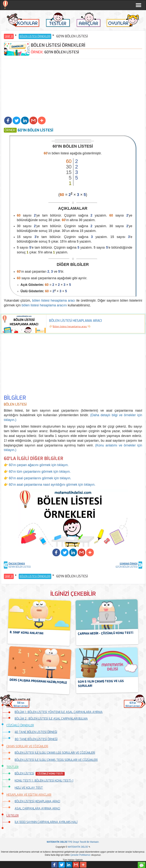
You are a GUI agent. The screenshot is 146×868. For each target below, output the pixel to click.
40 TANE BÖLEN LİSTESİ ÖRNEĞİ (36, 732)
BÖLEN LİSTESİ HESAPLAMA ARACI (37, 801)
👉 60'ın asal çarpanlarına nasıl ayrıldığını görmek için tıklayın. (50, 485)
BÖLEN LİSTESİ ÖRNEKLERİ (35, 36)
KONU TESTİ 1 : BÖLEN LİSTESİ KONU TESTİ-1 (44, 781)
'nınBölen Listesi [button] (21, 704)
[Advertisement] (73, 88)
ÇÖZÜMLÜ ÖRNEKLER (20, 725)
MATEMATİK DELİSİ (78, 847)
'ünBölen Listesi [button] (133, 704)
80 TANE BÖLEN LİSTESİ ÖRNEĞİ (36, 739)
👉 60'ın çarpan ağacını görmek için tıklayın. (36, 465)
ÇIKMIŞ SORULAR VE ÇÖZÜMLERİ (27, 746)
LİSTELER (13, 816)
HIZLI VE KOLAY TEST (29, 788)
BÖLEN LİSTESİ (24, 773)
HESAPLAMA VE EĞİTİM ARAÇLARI (29, 795)
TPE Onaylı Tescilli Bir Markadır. (73, 842)
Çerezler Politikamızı (80, 855)
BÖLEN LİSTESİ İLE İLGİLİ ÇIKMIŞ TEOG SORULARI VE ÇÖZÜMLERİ (56, 760)
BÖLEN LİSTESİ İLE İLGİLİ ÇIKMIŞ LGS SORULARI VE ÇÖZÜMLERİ (55, 753)
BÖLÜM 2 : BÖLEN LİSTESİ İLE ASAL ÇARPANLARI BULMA (51, 719)
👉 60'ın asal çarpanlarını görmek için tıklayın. (38, 478)
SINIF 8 (9, 36)
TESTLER (12, 767)
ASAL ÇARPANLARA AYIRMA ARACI (37, 809)
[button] (8, 120)
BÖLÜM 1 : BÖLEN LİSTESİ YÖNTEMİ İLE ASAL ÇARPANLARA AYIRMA (59, 712)
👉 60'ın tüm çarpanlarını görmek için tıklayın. (37, 472)
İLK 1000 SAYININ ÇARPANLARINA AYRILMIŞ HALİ (46, 822)
